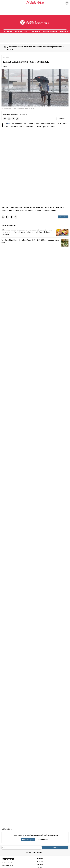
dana (10, 124)
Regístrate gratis (28, 840)
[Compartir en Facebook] (13, 119)
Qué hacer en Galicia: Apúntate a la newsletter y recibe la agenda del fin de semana (36, 48)
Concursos (35, 32)
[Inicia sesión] (67, 3)
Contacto (65, 32)
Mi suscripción (7, 862)
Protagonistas (50, 32)
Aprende (8, 32)
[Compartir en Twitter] (17, 119)
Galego (40, 852)
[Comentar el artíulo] (62, 119)
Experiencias (21, 32)
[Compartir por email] (9, 119)
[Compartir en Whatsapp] (5, 119)
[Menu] (3, 3)
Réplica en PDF (7, 865)
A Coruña (40, 861)
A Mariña (40, 864)
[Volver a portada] (35, 3)
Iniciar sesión (43, 840)
